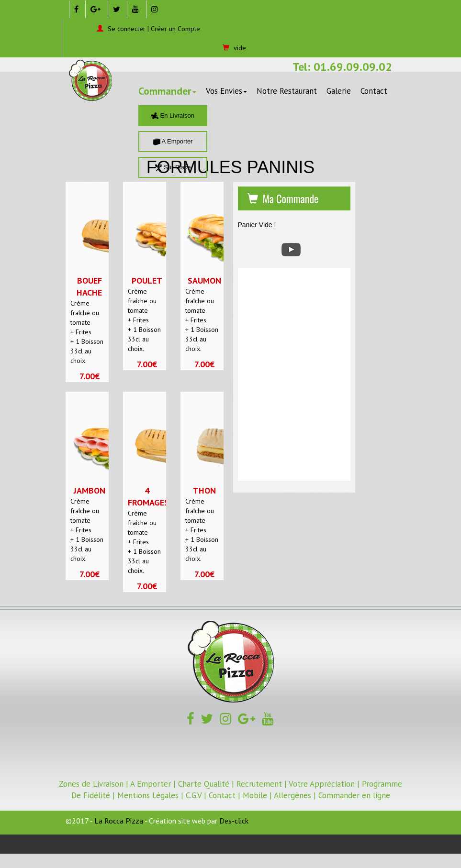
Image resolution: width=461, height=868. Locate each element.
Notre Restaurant (287, 91)
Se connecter (127, 29)
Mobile (255, 795)
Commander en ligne (354, 795)
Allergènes (292, 795)
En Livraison (173, 115)
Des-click (234, 821)
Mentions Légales (148, 795)
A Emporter (173, 141)
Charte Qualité (204, 784)
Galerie (339, 91)
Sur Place (173, 167)
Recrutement (259, 784)
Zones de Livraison (91, 784)
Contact (374, 91)
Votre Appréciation (322, 784)
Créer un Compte (175, 29)
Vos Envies (226, 91)
